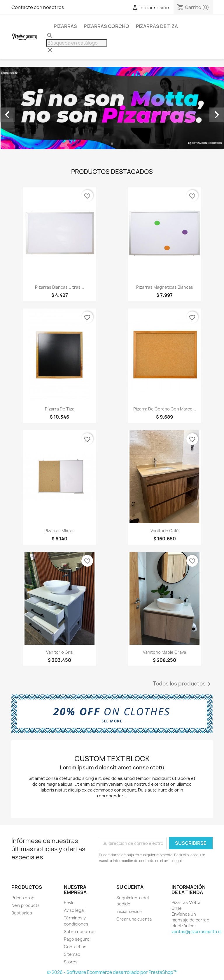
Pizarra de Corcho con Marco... (165, 409)
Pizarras (65, 26)
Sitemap (72, 954)
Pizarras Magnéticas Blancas (165, 287)
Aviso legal (74, 910)
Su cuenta (130, 887)
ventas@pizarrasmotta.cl (196, 931)
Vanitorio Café (165, 531)
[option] (112, 108)
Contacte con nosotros (38, 7)
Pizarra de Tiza (60, 409)
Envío (69, 903)
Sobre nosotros (80, 931)
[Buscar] (77, 43)
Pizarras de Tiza (157, 26)
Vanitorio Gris (60, 652)
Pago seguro (77, 939)
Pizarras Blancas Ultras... (60, 287)
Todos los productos (183, 684)
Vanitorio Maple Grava (164, 652)
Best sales (22, 913)
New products (26, 905)
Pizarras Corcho (106, 26)
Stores (71, 962)
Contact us (75, 947)
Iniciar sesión (129, 911)
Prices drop (23, 898)
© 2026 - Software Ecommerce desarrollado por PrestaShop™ (112, 972)
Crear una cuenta (134, 919)
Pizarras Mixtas (60, 531)
